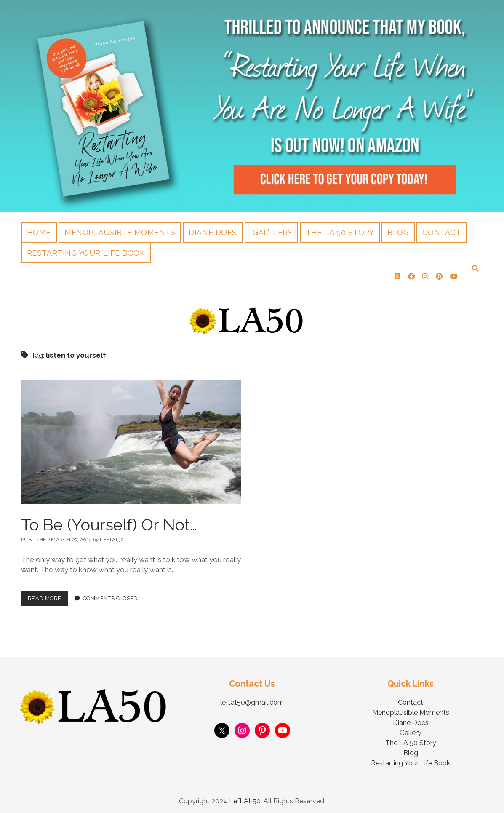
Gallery (411, 729)
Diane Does (213, 232)
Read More (48, 593)
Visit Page (252, 106)
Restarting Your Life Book (86, 253)
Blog (398, 232)
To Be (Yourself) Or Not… (109, 521)
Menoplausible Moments (120, 232)
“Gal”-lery (271, 232)
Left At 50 (245, 798)
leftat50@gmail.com (252, 699)
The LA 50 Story (340, 232)
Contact (441, 232)
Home (39, 232)
